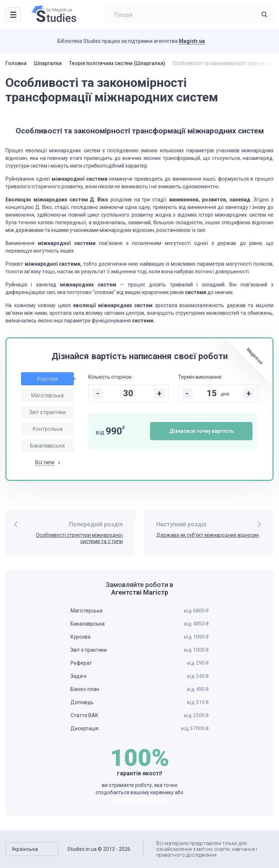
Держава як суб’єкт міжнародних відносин (208, 535)
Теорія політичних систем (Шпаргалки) (117, 63)
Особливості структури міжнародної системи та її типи (79, 538)
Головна (16, 63)
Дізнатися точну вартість (201, 431)
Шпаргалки (48, 63)
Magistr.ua (192, 41)
